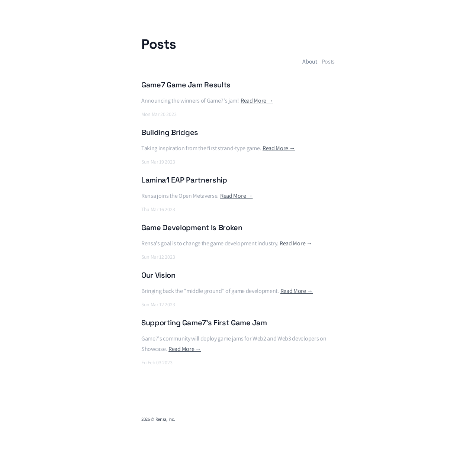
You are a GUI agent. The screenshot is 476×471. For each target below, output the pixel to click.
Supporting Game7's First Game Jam (204, 323)
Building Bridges (170, 132)
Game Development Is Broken (192, 228)
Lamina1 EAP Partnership (184, 180)
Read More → (257, 101)
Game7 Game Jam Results (186, 85)
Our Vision (158, 275)
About (310, 62)
